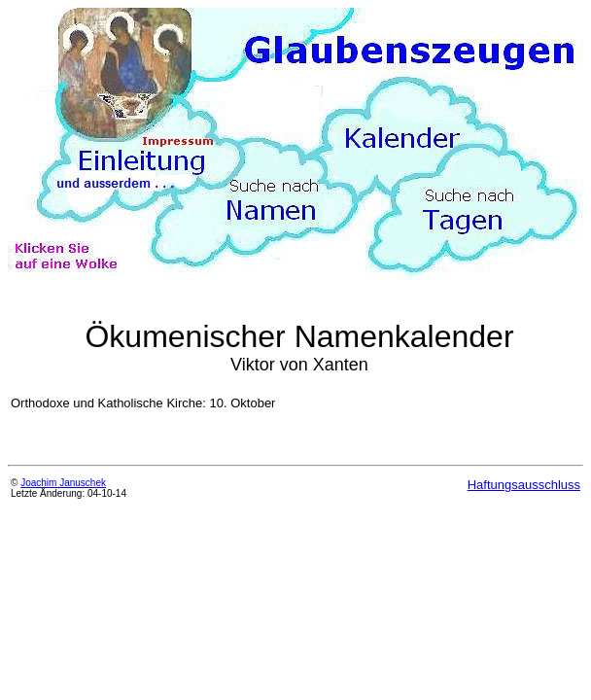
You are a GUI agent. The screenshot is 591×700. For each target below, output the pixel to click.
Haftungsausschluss (524, 485)
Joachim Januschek (63, 483)
